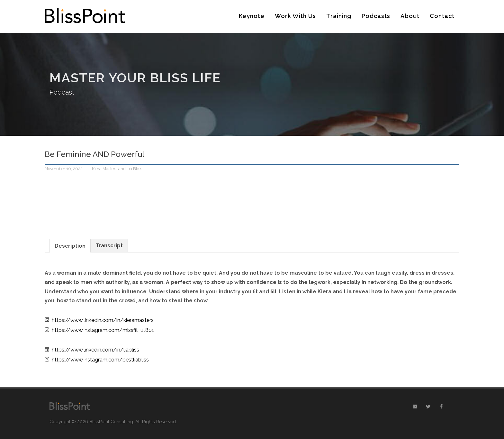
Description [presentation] (70, 246)
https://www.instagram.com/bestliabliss (100, 360)
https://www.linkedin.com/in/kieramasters (103, 320)
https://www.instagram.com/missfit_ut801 (103, 330)
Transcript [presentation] (109, 246)
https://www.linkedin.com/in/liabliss (95, 350)
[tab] (70, 246)
